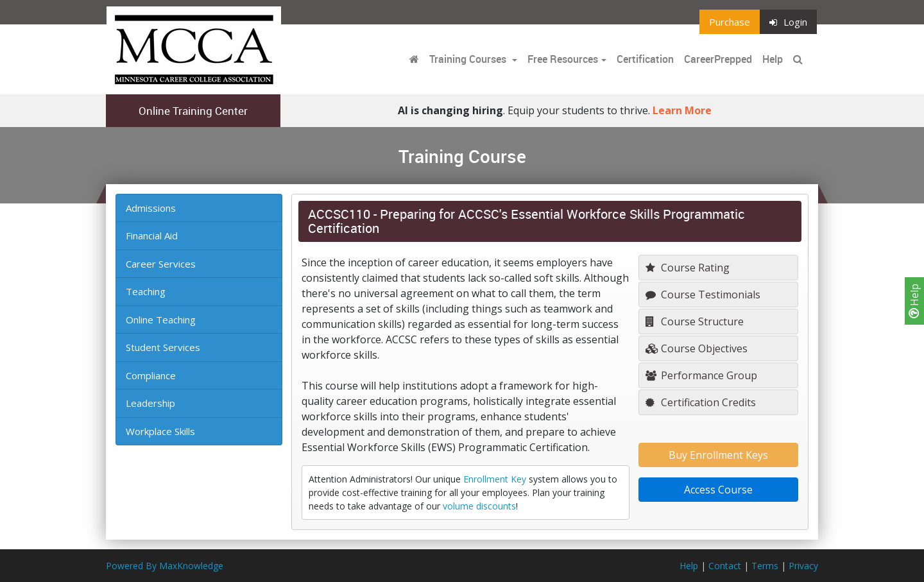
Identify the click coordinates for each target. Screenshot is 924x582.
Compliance (151, 375)
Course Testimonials (703, 295)
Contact (725, 566)
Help (914, 301)
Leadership (150, 403)
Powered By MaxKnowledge (165, 566)
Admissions (151, 208)
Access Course (718, 490)
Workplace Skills (160, 431)
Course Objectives (697, 348)
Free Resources (563, 59)
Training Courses (469, 59)
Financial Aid (152, 235)
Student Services (163, 347)
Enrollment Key (495, 479)
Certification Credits (701, 402)
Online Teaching (161, 320)
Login (788, 22)
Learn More (682, 110)
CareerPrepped (718, 59)
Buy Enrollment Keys (718, 455)
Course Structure (695, 321)
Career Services (161, 264)
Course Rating (688, 268)
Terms (765, 566)
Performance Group (701, 375)
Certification (645, 59)
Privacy (803, 566)
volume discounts (479, 506)
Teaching (146, 291)
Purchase (730, 22)
